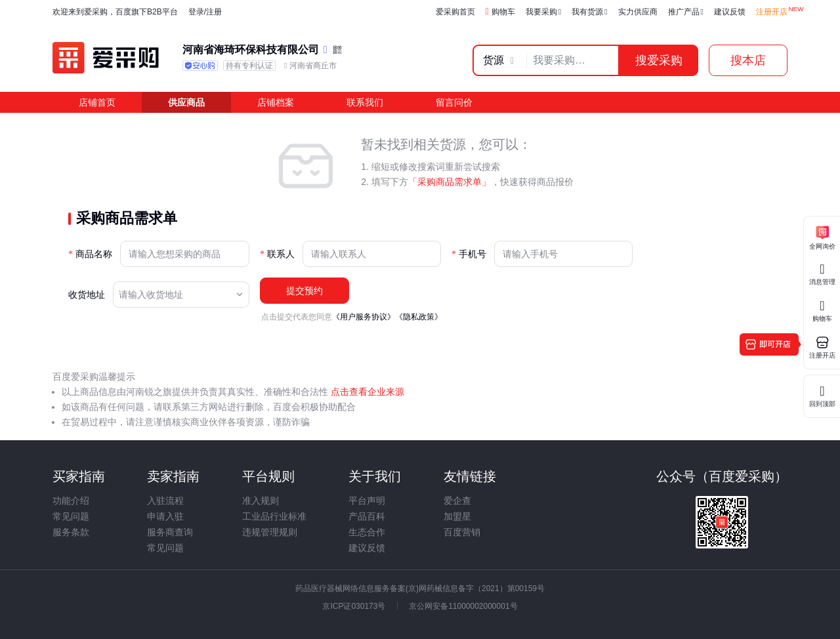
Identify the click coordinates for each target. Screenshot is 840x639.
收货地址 (87, 295)
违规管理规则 (270, 532)
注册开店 (772, 12)
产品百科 (367, 516)
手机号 (472, 254)
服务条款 (71, 532)
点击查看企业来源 (366, 392)
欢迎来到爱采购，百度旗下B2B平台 (115, 12)
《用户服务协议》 (364, 317)
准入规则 (261, 501)
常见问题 (71, 516)
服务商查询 (170, 532)
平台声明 (367, 501)
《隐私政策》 (419, 317)
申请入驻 (165, 516)
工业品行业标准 (274, 516)
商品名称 (94, 254)
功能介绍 (71, 501)
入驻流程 (165, 501)
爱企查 (457, 501)
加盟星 (457, 516)
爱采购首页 (455, 12)
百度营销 (462, 532)
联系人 (281, 254)
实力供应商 (638, 12)
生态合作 (367, 532)
